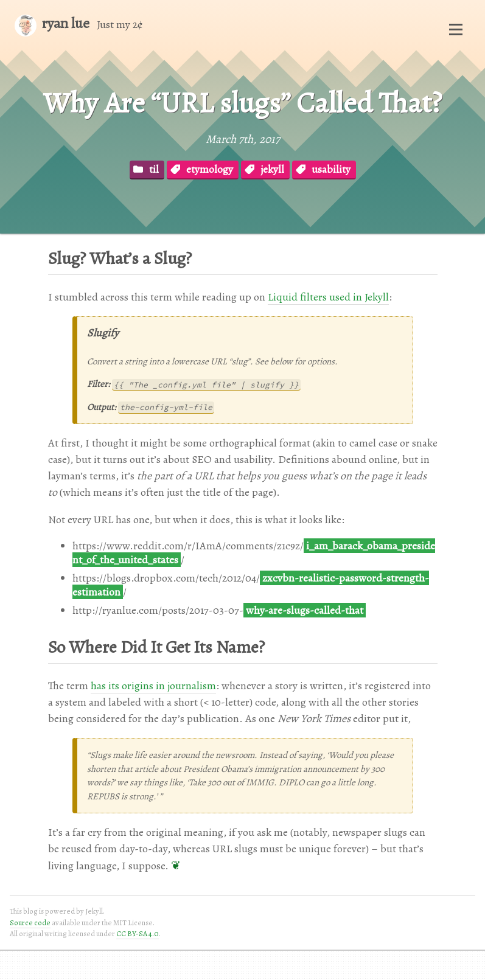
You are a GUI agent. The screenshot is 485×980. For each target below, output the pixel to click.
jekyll (272, 169)
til (154, 169)
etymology (210, 169)
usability (331, 169)
